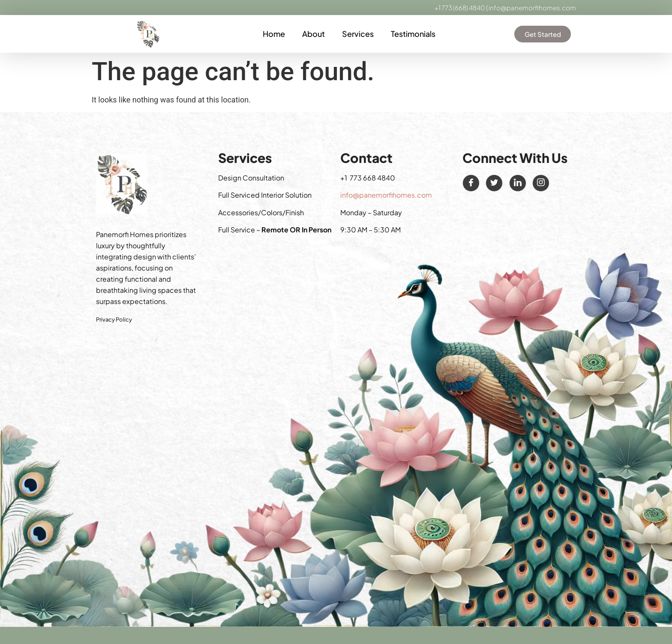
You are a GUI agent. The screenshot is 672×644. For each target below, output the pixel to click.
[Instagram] (541, 183)
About (313, 34)
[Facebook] (471, 183)
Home (274, 34)
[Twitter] (494, 183)
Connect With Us (515, 158)
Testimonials (413, 34)
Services (358, 34)
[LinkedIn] (518, 183)
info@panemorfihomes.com (532, 8)
